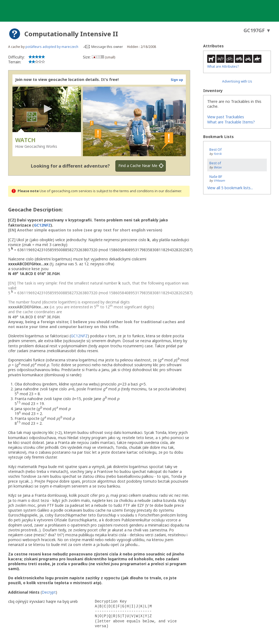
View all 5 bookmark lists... (230, 188)
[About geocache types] (15, 34)
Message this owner (107, 47)
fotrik (218, 154)
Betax (218, 167)
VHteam (219, 180)
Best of (215, 163)
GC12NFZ (42, 225)
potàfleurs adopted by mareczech (52, 47)
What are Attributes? (223, 66)
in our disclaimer (168, 191)
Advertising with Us (237, 81)
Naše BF (216, 176)
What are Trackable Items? (231, 122)
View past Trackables (226, 117)
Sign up (177, 80)
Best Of (215, 149)
